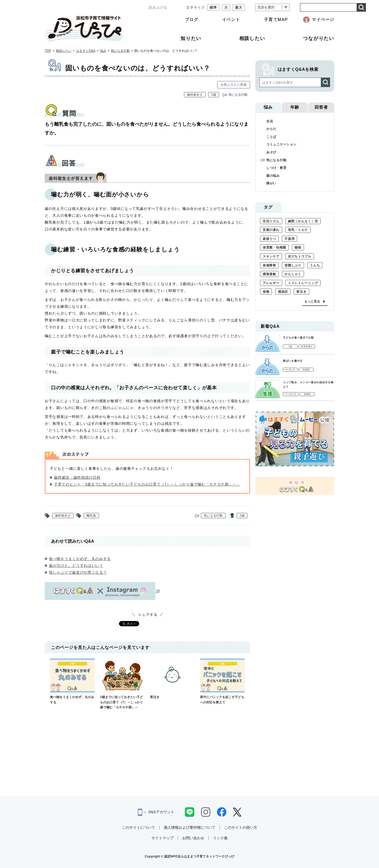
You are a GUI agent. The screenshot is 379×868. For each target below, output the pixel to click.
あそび (271, 152)
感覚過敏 (269, 274)
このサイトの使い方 (241, 827)
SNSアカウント (156, 812)
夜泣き (172, 679)
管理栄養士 (307, 347)
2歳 (214, 95)
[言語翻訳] (272, 7)
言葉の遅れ (271, 230)
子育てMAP (276, 20)
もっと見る (312, 301)
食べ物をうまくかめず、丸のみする (80, 559)
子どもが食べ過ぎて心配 (298, 338)
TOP (48, 51)
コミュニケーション (281, 144)
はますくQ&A (86, 51)
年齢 (295, 107)
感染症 (283, 292)
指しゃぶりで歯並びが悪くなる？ (78, 572)
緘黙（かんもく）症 (303, 221)
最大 (239, 7)
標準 (213, 7)
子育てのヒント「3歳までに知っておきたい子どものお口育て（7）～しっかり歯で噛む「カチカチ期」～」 (147, 484)
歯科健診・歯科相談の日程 (77, 477)
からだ (271, 129)
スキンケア (271, 256)
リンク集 (220, 838)
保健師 (306, 370)
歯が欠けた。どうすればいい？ (76, 566)
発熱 (266, 292)
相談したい (64, 51)
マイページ (323, 20)
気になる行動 (120, 51)
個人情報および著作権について (189, 827)
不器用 (290, 239)
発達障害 (269, 265)
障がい (271, 183)
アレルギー (271, 283)
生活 (270, 121)
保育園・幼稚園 (274, 248)
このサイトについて (138, 827)
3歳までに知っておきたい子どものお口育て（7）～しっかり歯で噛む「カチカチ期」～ (122, 684)
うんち (315, 265)
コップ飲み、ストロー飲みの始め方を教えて (308, 384)
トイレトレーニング (303, 283)
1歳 (290, 347)
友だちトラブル (300, 256)
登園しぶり (293, 265)
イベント (231, 20)
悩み (103, 51)
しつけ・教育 (276, 168)
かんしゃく (293, 274)
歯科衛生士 (195, 95)
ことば (271, 137)
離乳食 (91, 516)
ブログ (191, 20)
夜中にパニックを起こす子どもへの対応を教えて (222, 681)
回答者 (321, 107)
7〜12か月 (291, 394)
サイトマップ (162, 838)
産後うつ (269, 239)
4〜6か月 (290, 370)
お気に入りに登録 (234, 85)
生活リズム (271, 221)
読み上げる (158, 7)
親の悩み (273, 176)
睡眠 (298, 248)
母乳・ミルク (298, 230)
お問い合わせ (193, 838)
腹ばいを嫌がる (293, 361)
